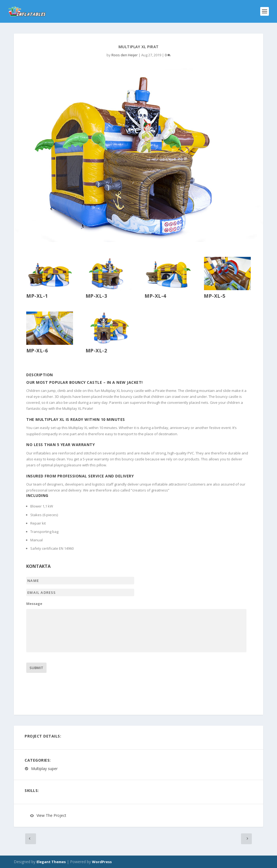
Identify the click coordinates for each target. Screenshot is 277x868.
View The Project (51, 816)
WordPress (102, 862)
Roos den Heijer (125, 55)
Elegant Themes (51, 862)
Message (34, 604)
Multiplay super (44, 769)
